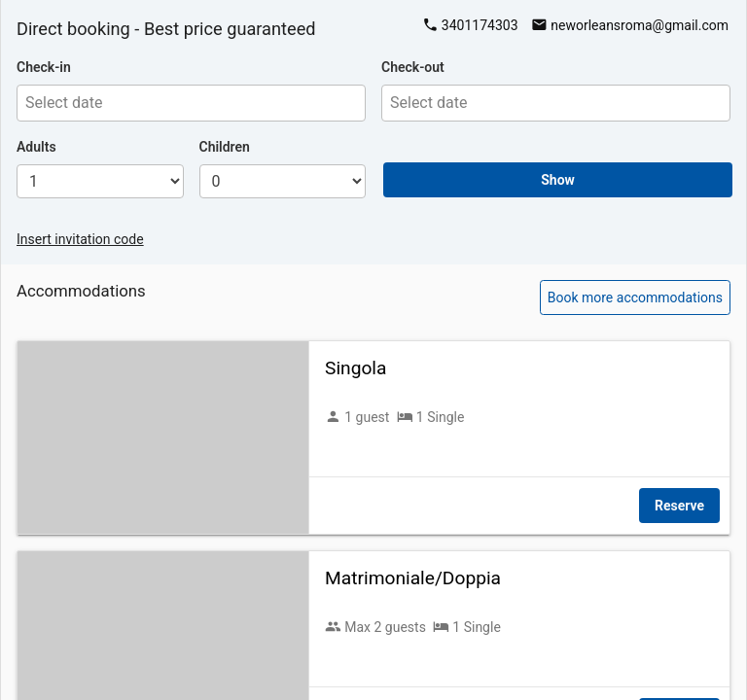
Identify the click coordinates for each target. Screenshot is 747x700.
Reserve (679, 506)
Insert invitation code (80, 239)
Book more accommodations (635, 297)
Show (558, 180)
